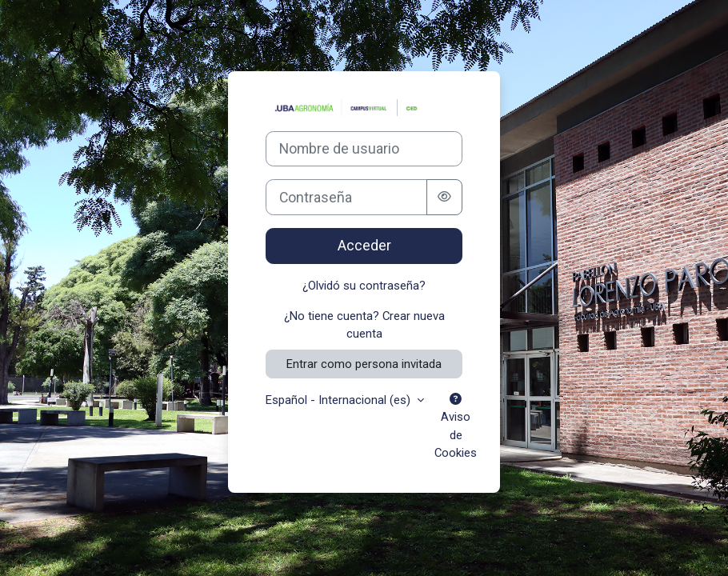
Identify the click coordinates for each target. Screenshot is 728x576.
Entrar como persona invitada (364, 364)
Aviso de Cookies (456, 427)
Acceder (364, 245)
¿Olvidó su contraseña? (364, 286)
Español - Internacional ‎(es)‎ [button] (340, 400)
